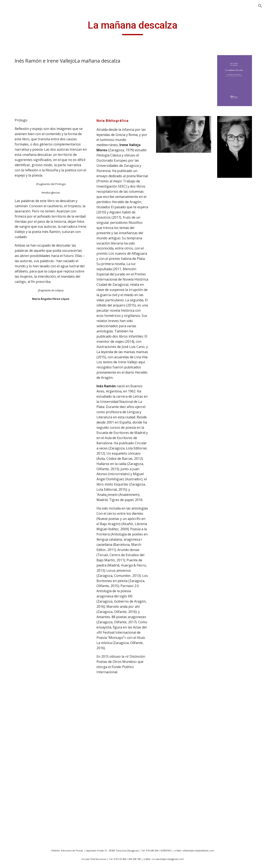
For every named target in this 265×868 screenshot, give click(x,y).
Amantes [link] (19, 358)
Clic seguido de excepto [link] (30, 786)
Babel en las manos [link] (28, 505)
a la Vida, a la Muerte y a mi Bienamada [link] (30, 147)
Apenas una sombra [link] (28, 414)
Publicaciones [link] (19, 97)
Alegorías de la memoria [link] (24, 338)
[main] (158, 27)
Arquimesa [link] (21, 431)
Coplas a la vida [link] (24, 847)
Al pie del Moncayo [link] (27, 318)
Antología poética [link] (26, 397)
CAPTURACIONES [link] (26, 683)
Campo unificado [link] (25, 587)
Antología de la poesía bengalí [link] (30, 386)
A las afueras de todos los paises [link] (30, 175)
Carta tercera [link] (23, 692)
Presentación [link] (19, 80)
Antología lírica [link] (24, 186)
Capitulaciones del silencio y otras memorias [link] (26, 669)
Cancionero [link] (21, 604)
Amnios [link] (18, 375)
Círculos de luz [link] (24, 752)
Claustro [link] (19, 777)
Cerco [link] (17, 734)
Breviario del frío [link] (25, 548)
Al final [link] (18, 310)
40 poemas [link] (21, 128)
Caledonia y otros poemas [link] (26, 576)
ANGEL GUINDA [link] (21, 71)
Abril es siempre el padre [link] (27, 161)
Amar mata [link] (21, 366)
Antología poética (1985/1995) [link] (26, 197)
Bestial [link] (18, 522)
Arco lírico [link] (20, 423)
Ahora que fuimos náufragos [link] (26, 290)
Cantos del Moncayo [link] (28, 638)
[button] (260, 6)
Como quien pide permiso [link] (25, 814)
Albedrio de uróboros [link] (29, 327)
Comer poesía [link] (23, 803)
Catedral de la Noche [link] (28, 726)
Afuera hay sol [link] (24, 279)
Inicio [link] (12, 63)
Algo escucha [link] (23, 349)
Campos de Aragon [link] (27, 596)
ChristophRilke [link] (24, 743)
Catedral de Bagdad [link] (28, 717)
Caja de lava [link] (22, 565)
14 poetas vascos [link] (26, 105)
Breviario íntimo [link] (25, 556)
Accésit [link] (18, 253)
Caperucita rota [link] (25, 656)
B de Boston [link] (22, 496)
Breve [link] (17, 539)
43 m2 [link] (17, 136)
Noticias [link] (15, 88)
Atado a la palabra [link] (26, 440)
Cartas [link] (17, 700)
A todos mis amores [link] (28, 236)
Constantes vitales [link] (27, 839)
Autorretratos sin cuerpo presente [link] (26, 477)
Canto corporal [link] (24, 630)
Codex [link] (17, 794)
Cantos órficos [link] (24, 647)
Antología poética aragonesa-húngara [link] (28, 211)
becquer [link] (19, 513)
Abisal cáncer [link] (23, 245)
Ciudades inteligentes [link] (29, 760)
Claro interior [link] (23, 769)
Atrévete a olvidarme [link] (28, 465)
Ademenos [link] (21, 270)
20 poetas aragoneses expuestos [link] (30, 116)
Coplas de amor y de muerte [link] (28, 859)
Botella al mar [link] (23, 531)
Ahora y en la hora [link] (27, 301)
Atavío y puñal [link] (23, 448)
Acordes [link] (19, 262)
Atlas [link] (16, 457)
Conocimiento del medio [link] (26, 828)
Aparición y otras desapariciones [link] (26, 225)
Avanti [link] (17, 488)
